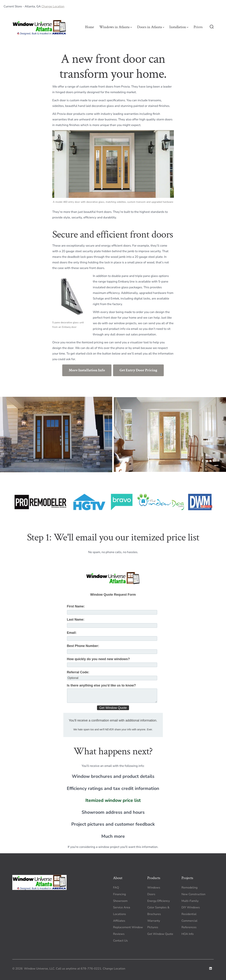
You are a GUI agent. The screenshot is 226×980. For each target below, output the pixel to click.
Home (90, 27)
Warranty (154, 921)
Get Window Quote (160, 934)
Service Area (122, 907)
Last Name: (76, 620)
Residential (189, 914)
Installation (179, 27)
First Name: (76, 606)
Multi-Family (190, 901)
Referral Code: (78, 672)
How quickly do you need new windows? (98, 659)
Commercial (189, 921)
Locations (120, 914)
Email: (72, 633)
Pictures (153, 927)
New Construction (193, 894)
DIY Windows (191, 907)
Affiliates (119, 921)
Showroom (120, 901)
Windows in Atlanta (116, 27)
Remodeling (190, 888)
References (189, 927)
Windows (154, 888)
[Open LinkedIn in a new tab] (211, 968)
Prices (198, 27)
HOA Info (188, 934)
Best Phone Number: (83, 646)
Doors (151, 894)
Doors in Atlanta (151, 27)
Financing (120, 894)
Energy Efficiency (159, 901)
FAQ (116, 888)
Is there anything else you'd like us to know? (101, 685)
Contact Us (120, 941)
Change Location (53, 6)
